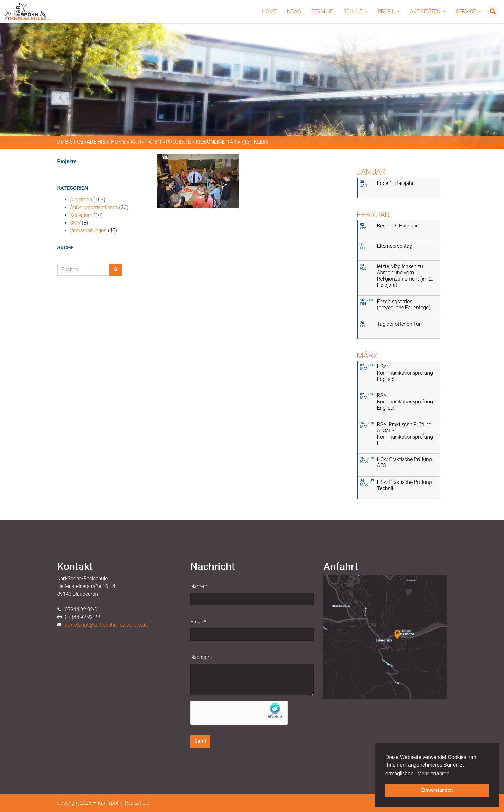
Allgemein (81, 200)
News (294, 11)
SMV (76, 223)
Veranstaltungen (89, 231)
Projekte (179, 142)
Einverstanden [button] (437, 790)
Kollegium (81, 215)
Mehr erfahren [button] (433, 773)
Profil (389, 11)
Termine (322, 11)
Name (199, 586)
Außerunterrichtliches (94, 207)
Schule (355, 11)
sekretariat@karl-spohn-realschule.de (106, 625)
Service (469, 11)
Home (269, 11)
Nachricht (201, 657)
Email (198, 622)
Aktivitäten (428, 11)
